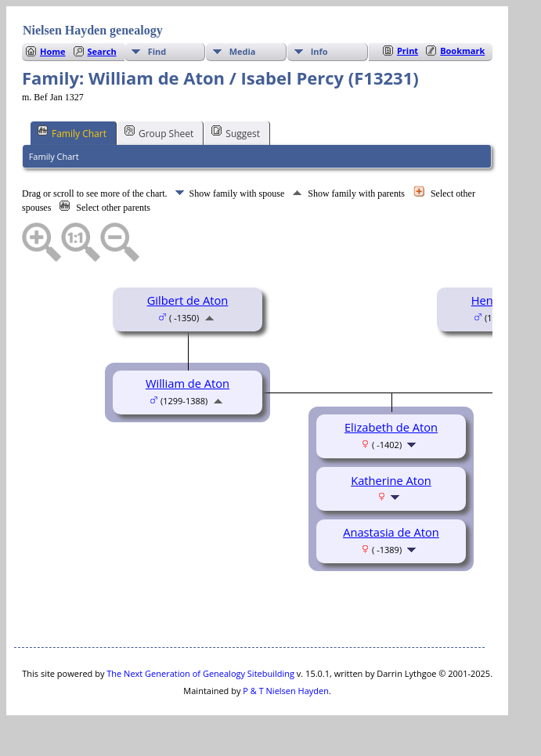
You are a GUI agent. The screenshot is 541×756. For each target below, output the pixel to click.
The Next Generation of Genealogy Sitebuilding (200, 673)
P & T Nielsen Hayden (286, 691)
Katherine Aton (391, 480)
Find (157, 51)
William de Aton (188, 383)
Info (319, 51)
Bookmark (462, 51)
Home (53, 51)
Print (408, 51)
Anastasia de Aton (391, 532)
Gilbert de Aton (188, 300)
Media (243, 51)
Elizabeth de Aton (391, 427)
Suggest (236, 132)
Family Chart (72, 132)
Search (102, 51)
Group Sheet (159, 132)
